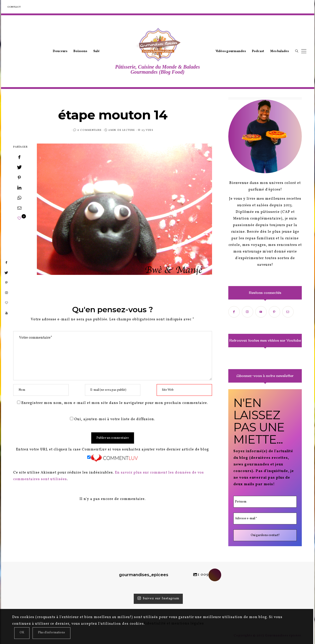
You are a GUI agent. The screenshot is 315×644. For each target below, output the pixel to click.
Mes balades (280, 51)
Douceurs (60, 51)
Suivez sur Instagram (158, 599)
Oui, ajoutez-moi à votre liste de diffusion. (112, 419)
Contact (14, 7)
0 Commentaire (89, 130)
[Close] (22, 633)
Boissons (80, 51)
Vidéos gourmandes (231, 51)
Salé (96, 51)
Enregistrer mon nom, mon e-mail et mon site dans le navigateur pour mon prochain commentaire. (115, 403)
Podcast (258, 51)
